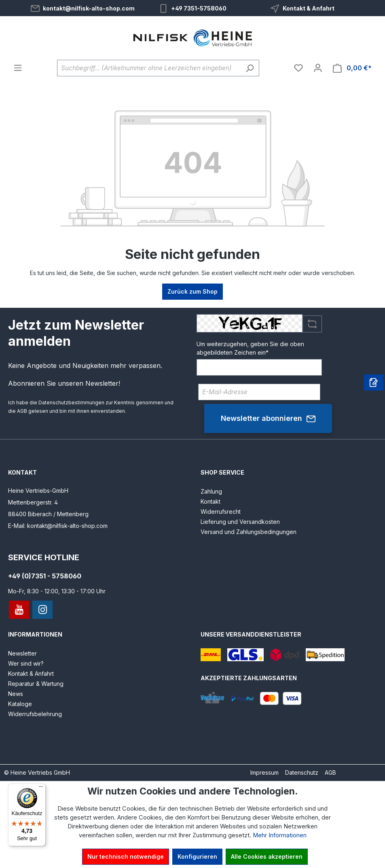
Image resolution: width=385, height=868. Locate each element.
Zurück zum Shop (192, 291)
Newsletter (22, 653)
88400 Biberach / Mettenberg (48, 514)
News (16, 694)
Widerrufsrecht (221, 512)
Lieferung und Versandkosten (240, 522)
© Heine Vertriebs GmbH (37, 772)
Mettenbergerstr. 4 (33, 502)
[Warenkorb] (352, 68)
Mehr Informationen (280, 835)
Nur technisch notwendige (126, 856)
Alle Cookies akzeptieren (267, 856)
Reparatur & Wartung (36, 684)
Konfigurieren (197, 856)
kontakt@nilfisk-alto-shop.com (89, 8)
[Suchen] (250, 68)
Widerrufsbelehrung (35, 714)
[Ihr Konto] (318, 68)
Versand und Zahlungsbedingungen (249, 532)
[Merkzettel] (298, 68)
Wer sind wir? (26, 663)
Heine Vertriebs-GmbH (38, 491)
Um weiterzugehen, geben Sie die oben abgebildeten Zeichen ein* (250, 348)
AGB (22, 411)
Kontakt (210, 501)
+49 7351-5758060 (199, 8)
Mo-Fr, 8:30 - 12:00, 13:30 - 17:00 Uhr (57, 591)
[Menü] (18, 68)
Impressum (264, 772)
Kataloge (20, 704)
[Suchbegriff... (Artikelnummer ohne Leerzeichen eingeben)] (149, 68)
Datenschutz (302, 772)
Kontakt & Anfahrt (309, 8)
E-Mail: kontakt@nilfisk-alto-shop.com (58, 526)
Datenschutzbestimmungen (71, 402)
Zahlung (211, 491)
